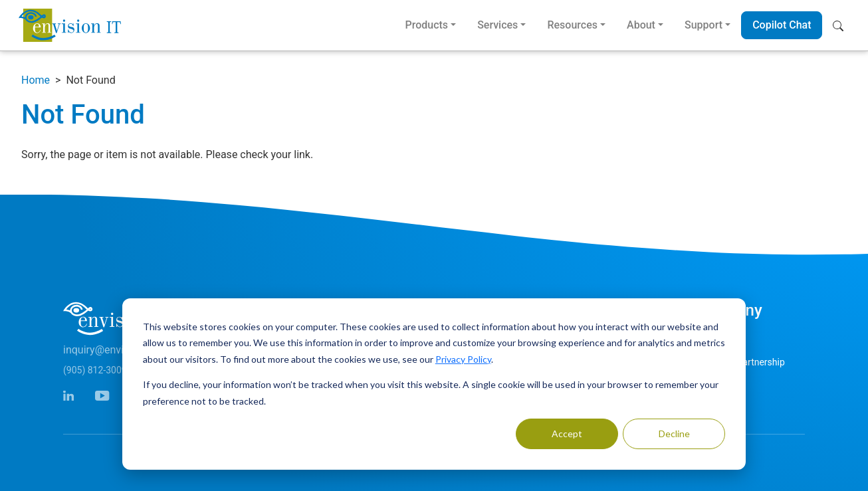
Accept (567, 434)
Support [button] (704, 25)
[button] (841, 25)
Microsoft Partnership (740, 362)
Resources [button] (572, 25)
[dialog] (434, 384)
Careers (710, 387)
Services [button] (497, 25)
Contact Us (717, 338)
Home (36, 80)
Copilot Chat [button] (782, 25)
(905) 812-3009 (95, 370)
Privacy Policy (463, 359)
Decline (674, 434)
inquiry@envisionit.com (118, 350)
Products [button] (426, 25)
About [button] (641, 25)
